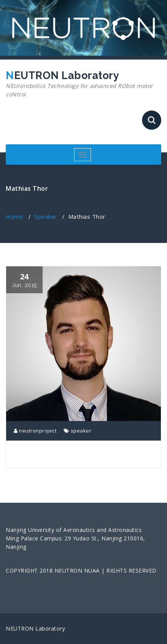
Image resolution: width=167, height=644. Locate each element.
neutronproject (35, 431)
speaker (81, 431)
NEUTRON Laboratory (81, 84)
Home (14, 216)
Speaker (46, 216)
